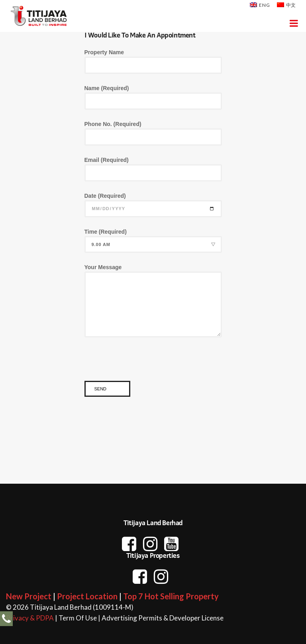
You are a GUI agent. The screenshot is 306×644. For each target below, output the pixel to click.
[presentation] (145, 365)
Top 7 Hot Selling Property (171, 596)
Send (101, 389)
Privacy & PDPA (30, 618)
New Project (29, 596)
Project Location (87, 596)
